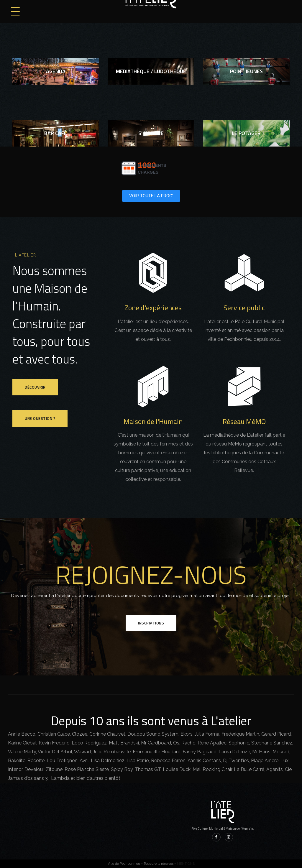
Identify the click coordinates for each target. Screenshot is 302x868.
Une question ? (40, 418)
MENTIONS (186, 864)
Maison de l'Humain (153, 421)
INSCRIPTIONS (151, 623)
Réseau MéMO (244, 421)
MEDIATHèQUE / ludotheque (151, 71)
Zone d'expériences (153, 308)
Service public (244, 308)
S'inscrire (151, 133)
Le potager (246, 133)
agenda (56, 71)
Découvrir (35, 387)
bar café (56, 133)
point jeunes (246, 71)
